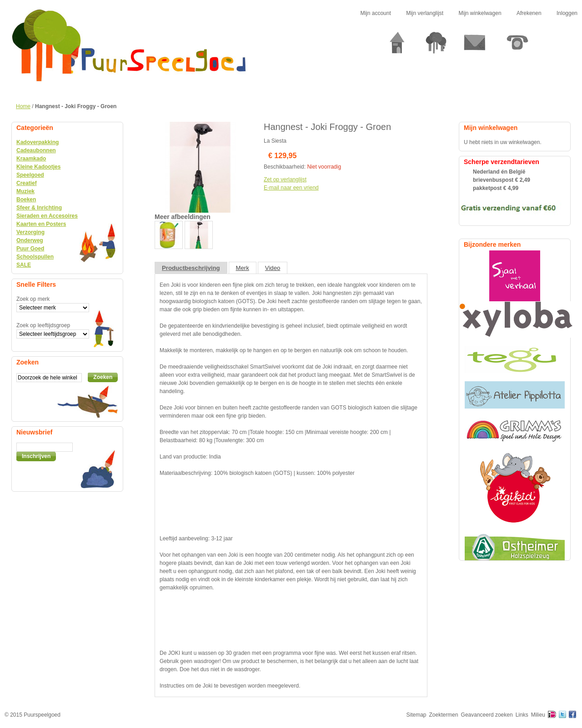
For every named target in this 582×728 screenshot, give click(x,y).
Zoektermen (444, 715)
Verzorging (30, 232)
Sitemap (416, 715)
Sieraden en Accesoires (47, 216)
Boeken (26, 199)
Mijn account (375, 13)
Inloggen (567, 13)
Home (23, 106)
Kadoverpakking (38, 142)
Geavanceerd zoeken (487, 715)
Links (522, 715)
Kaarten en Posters (41, 224)
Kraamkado (31, 159)
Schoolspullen (35, 257)
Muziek (25, 191)
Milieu (538, 715)
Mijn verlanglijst (425, 13)
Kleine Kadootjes (38, 167)
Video (273, 268)
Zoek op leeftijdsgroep (43, 325)
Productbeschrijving (191, 268)
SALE (24, 265)
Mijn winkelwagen (480, 13)
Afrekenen (529, 13)
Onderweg (30, 240)
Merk (243, 268)
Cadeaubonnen (36, 150)
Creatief (27, 183)
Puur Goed (30, 249)
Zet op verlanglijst (285, 180)
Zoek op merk (33, 299)
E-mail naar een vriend (291, 188)
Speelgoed (30, 175)
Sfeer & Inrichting (39, 208)
